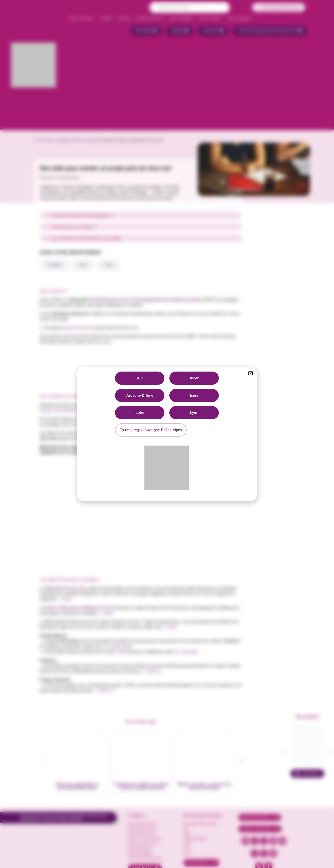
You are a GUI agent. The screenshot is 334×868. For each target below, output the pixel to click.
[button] (251, 373)
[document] (167, 434)
